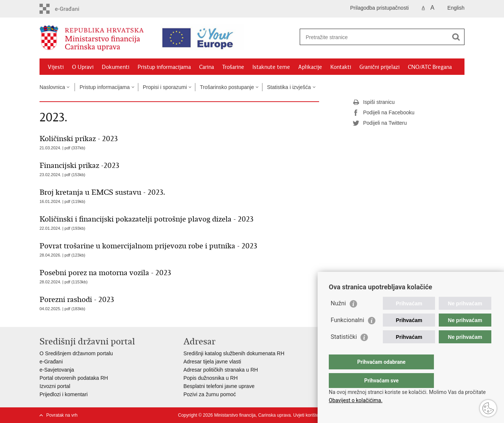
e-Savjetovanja (57, 370)
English (456, 8)
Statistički (344, 352)
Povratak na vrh (62, 415)
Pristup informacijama (164, 67)
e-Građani (51, 362)
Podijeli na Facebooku (384, 113)
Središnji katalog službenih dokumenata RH (234, 353)
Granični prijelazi (379, 67)
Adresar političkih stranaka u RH (221, 370)
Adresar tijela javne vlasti (212, 362)
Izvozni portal (55, 386)
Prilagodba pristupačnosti (379, 8)
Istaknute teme (271, 67)
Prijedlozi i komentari (64, 394)
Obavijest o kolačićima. (356, 400)
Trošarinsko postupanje (227, 87)
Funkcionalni (347, 335)
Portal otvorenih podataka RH (74, 378)
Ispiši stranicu (374, 102)
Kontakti (341, 67)
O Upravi (83, 67)
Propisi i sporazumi (165, 87)
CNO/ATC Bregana (430, 67)
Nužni (338, 318)
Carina (207, 67)
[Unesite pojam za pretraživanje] (370, 37)
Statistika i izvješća (289, 87)
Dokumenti (116, 67)
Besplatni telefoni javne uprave (219, 386)
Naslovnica (52, 87)
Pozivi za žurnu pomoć (210, 394)
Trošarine (233, 67)
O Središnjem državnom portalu (76, 353)
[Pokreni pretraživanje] (456, 37)
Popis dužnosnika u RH (211, 378)
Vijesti (56, 67)
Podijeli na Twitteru (380, 123)
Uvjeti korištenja (309, 415)
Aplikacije (310, 67)
